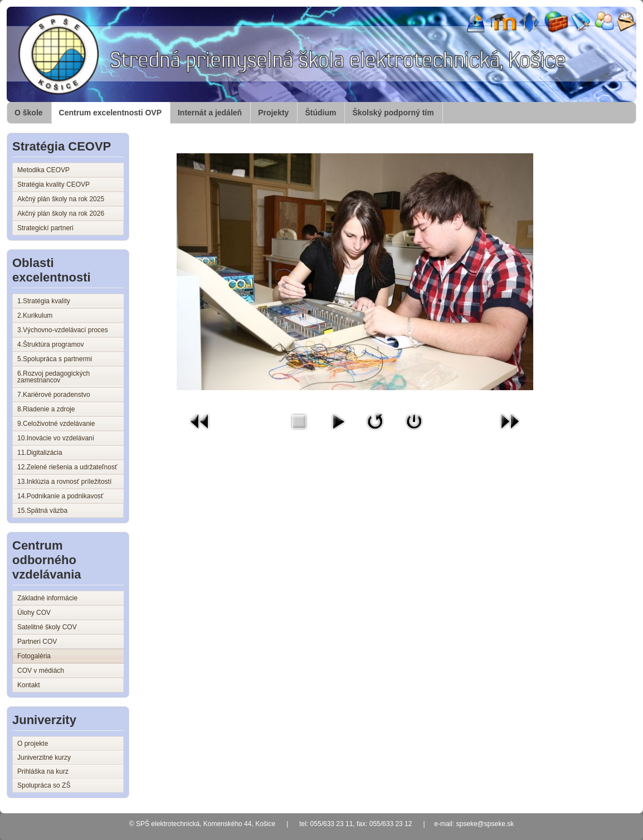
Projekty (273, 113)
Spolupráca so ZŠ (44, 785)
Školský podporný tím (393, 113)
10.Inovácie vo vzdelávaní (56, 438)
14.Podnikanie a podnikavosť (60, 496)
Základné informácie (47, 598)
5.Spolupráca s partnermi (55, 359)
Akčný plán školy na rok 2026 (61, 213)
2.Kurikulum (35, 315)
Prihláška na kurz (43, 771)
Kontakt (29, 685)
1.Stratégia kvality (44, 301)
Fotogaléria (34, 656)
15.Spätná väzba (42, 511)
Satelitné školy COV (47, 627)
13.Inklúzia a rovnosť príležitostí (64, 482)
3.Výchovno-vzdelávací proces (63, 330)
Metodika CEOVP (43, 170)
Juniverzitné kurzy (44, 758)
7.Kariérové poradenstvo (54, 395)
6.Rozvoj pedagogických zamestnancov (53, 377)
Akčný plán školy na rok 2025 (61, 199)
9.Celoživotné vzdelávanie (56, 424)
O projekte (33, 744)
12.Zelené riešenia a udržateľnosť (67, 467)
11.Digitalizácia (40, 453)
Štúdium (320, 113)
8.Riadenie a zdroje (46, 409)
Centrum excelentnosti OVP (110, 113)
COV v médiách (41, 671)
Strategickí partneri (45, 228)
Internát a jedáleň (210, 113)
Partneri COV (37, 642)
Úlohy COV (34, 613)
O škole (29, 113)
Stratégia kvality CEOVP (53, 184)
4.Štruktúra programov (50, 344)
